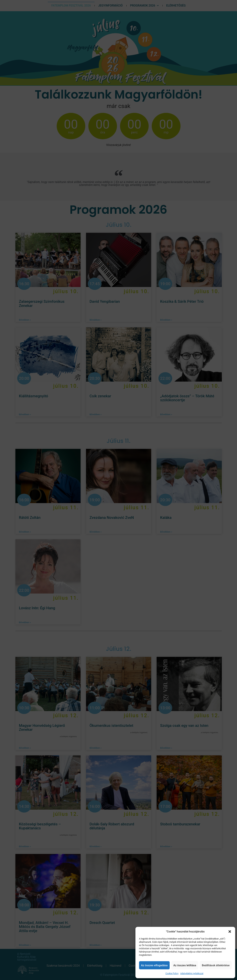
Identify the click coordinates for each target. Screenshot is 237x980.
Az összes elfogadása (154, 965)
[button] (230, 932)
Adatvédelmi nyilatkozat (192, 973)
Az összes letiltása (185, 965)
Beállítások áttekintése (216, 965)
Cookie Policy (172, 973)
